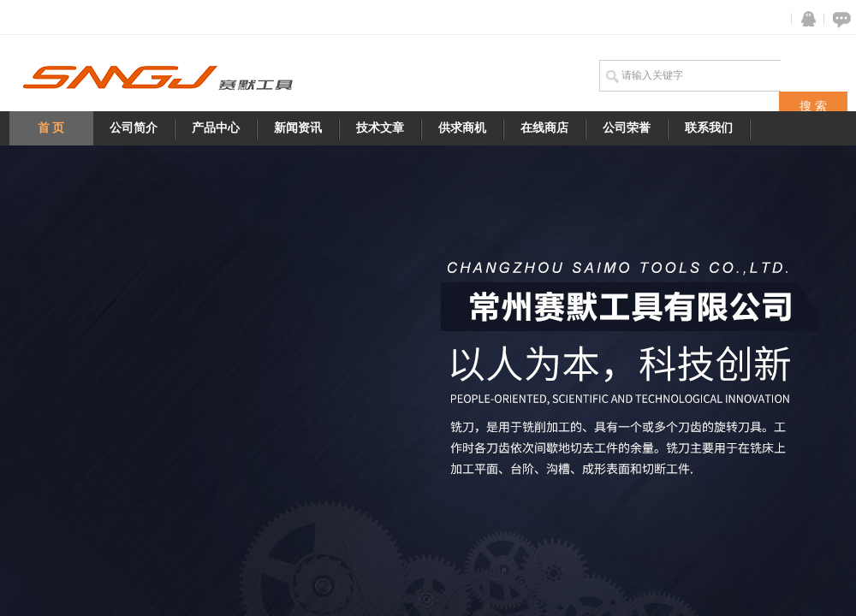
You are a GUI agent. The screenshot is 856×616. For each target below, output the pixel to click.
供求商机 (462, 128)
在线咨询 (839, 19)
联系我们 (709, 128)
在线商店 (544, 128)
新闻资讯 (298, 128)
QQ (805, 19)
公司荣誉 (627, 128)
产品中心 (216, 128)
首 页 (51, 128)
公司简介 (134, 128)
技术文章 (380, 128)
